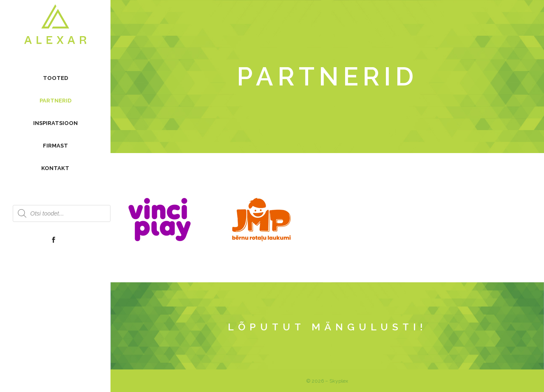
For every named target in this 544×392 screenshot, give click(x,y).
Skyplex (339, 381)
